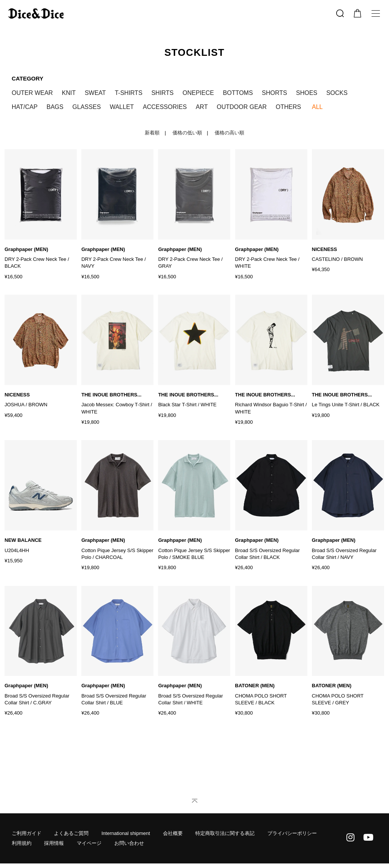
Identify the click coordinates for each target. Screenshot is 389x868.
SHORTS (274, 93)
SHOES (307, 93)
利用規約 (22, 843)
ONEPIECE (198, 93)
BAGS (55, 107)
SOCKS (337, 93)
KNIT (69, 93)
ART (202, 107)
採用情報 (54, 843)
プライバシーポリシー (292, 833)
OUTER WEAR (32, 93)
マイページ (89, 843)
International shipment (126, 833)
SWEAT (95, 93)
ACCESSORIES (165, 107)
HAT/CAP (25, 107)
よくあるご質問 (71, 833)
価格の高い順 (229, 133)
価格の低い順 (187, 133)
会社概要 (173, 833)
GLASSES (87, 107)
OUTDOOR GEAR (242, 107)
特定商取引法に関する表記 (225, 833)
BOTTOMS (238, 93)
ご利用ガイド (27, 833)
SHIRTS (162, 93)
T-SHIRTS (129, 93)
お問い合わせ (129, 843)
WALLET (122, 107)
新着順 (152, 133)
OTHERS (289, 107)
